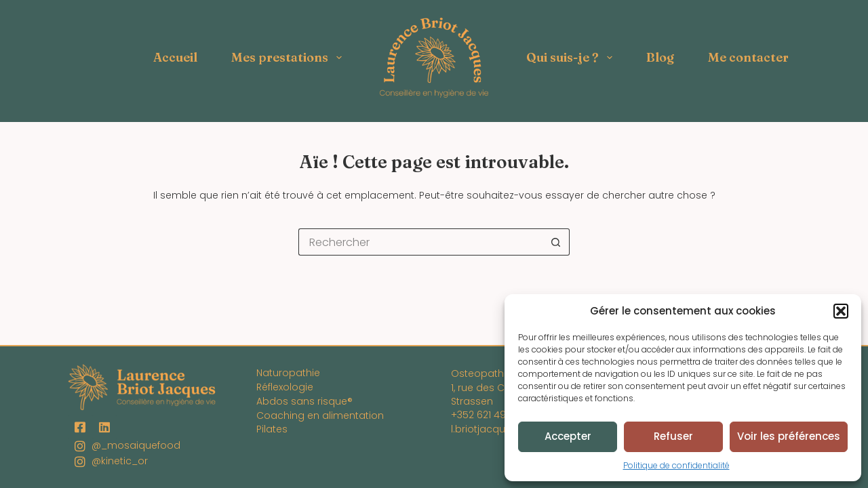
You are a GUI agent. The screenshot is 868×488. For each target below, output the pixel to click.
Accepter (568, 436)
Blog (660, 57)
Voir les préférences (789, 436)
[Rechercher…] (420, 242)
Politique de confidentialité (676, 465)
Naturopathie (288, 373)
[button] (841, 311)
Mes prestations (289, 58)
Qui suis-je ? (572, 58)
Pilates (272, 429)
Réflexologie (285, 387)
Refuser (673, 436)
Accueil (175, 57)
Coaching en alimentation (320, 415)
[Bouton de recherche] (556, 242)
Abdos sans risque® (304, 401)
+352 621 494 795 (491, 415)
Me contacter (748, 57)
